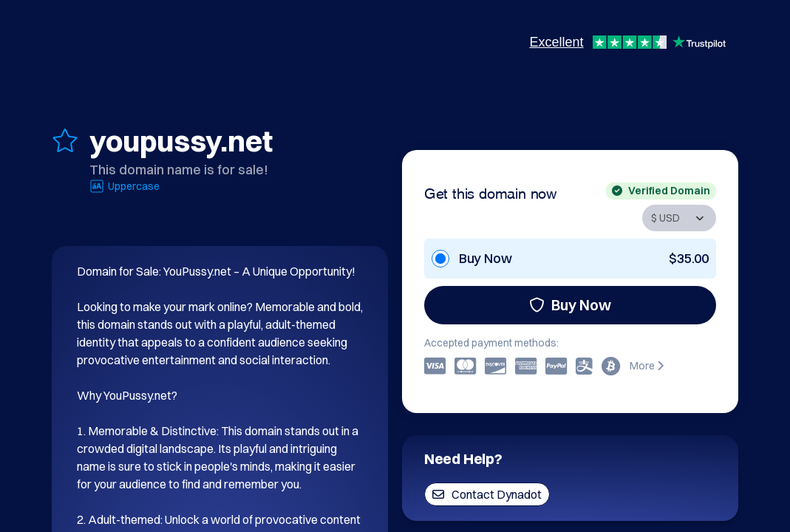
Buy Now (570, 305)
